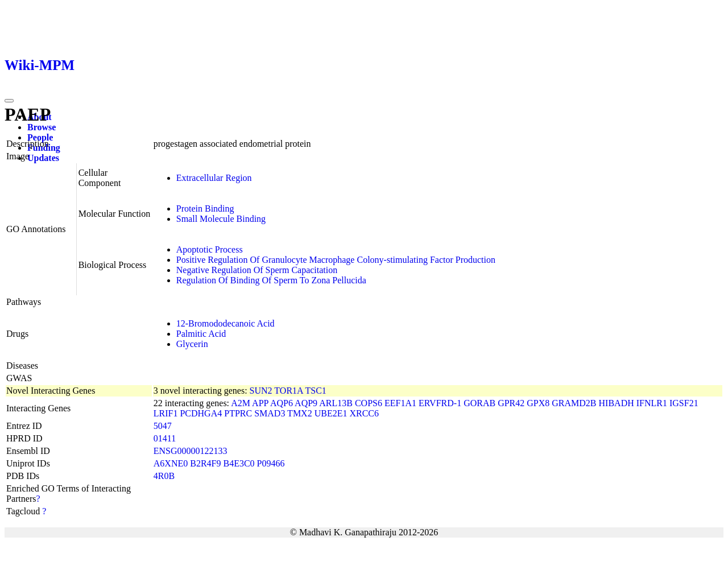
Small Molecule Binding (221, 219)
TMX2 (300, 413)
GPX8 (538, 403)
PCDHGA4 (201, 413)
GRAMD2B (574, 403)
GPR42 (511, 403)
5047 (163, 426)
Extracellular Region (214, 178)
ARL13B (336, 403)
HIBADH (617, 403)
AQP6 (282, 403)
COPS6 (369, 403)
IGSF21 (684, 403)
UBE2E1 (331, 413)
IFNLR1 (652, 403)
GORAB (479, 403)
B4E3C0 (239, 463)
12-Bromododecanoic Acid (226, 323)
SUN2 (261, 391)
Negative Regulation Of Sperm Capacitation (257, 270)
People (40, 137)
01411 (165, 438)
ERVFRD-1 (440, 403)
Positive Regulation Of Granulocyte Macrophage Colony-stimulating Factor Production (336, 260)
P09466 (271, 463)
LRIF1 (166, 413)
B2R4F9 (205, 463)
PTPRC (238, 413)
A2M (241, 403)
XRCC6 (364, 413)
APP (260, 403)
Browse (42, 127)
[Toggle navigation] (9, 101)
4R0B (164, 476)
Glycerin (192, 344)
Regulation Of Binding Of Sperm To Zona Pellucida (271, 280)
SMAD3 (270, 413)
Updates (43, 158)
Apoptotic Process (210, 249)
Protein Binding (205, 208)
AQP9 (306, 403)
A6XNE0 (171, 463)
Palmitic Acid (201, 334)
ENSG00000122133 (191, 451)
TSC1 (315, 391)
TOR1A (288, 391)
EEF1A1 (400, 403)
